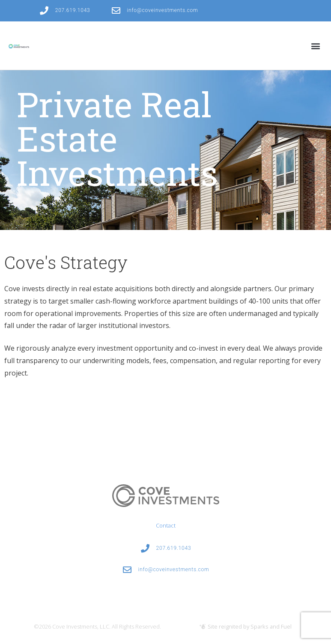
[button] (315, 46)
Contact (166, 525)
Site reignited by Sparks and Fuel (250, 626)
